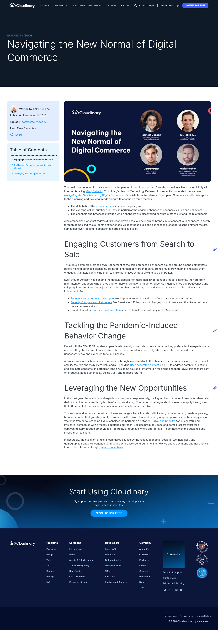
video (154, 417)
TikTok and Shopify (163, 421)
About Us (144, 549)
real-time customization (106, 310)
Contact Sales (170, 578)
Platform (46, 5)
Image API (110, 549)
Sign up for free (195, 5)
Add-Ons (110, 576)
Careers (144, 571)
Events (143, 565)
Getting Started (113, 560)
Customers (145, 554)
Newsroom (145, 576)
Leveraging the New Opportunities (30, 173)
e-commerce (104, 206)
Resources (95, 5)
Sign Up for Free (109, 513)
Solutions (61, 5)
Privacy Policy (187, 616)
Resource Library (78, 582)
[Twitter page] (165, 590)
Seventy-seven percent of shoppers (93, 298)
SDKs (108, 571)
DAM (49, 565)
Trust (142, 587)
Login (177, 6)
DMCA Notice (204, 616)
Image (50, 554)
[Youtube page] (181, 590)
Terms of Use (170, 616)
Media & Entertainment (81, 560)
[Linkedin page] (169, 590)
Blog (142, 582)
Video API (42, 122)
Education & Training (174, 583)
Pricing (124, 5)
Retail (72, 554)
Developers (78, 5)
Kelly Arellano (41, 109)
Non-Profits (75, 571)
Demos (50, 571)
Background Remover (116, 582)
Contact (143, 6)
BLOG (29, 36)
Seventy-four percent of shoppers (91, 302)
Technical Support (172, 572)
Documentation (166, 6)
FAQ (48, 582)
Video (49, 560)
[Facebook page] (173, 590)
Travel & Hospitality (79, 565)
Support (153, 6)
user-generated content (145, 365)
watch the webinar (112, 447)
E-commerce (27, 122)
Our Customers (77, 576)
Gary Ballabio (94, 191)
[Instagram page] (177, 590)
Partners (111, 5)
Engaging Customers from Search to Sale (33, 160)
